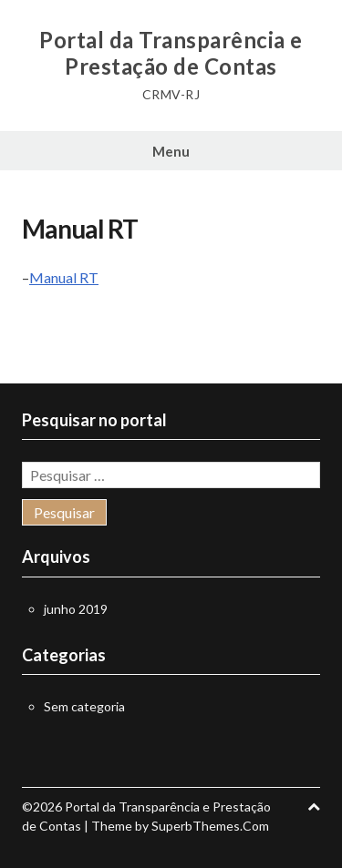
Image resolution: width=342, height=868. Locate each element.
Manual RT (64, 277)
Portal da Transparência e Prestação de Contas (171, 53)
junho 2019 (76, 609)
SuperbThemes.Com (210, 826)
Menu (171, 151)
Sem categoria (84, 706)
